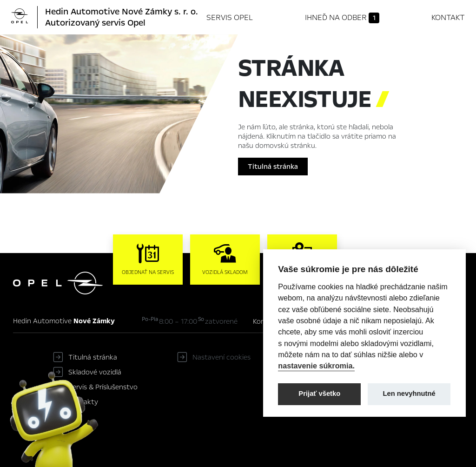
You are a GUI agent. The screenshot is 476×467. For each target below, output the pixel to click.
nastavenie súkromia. (316, 366)
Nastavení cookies (221, 357)
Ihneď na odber (342, 18)
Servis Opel (230, 17)
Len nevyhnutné (409, 394)
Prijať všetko (319, 394)
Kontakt (448, 17)
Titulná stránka (273, 167)
